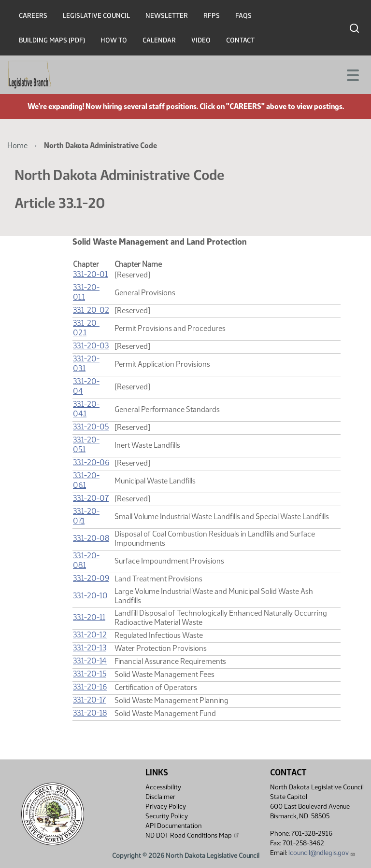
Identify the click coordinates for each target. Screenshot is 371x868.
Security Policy (167, 816)
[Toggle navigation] (352, 74)
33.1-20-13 (90, 648)
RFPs (212, 16)
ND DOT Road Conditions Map (193, 835)
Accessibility (163, 787)
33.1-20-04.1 (86, 409)
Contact (240, 40)
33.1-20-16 (90, 687)
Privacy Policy (166, 806)
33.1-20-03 (91, 346)
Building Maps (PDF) (52, 40)
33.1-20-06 (91, 462)
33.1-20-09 (91, 578)
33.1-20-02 (91, 310)
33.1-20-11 (89, 617)
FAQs (243, 16)
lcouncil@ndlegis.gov (322, 853)
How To (114, 40)
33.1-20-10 (90, 596)
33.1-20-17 (89, 700)
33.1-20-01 (90, 274)
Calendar (159, 40)
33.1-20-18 (90, 713)
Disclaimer (160, 797)
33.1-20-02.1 (86, 328)
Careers (33, 16)
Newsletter (167, 16)
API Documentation (173, 826)
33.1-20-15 (90, 674)
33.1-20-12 (90, 635)
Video (201, 40)
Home (17, 145)
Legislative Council (96, 16)
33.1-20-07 (91, 498)
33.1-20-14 (90, 661)
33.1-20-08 (91, 538)
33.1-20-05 (91, 427)
